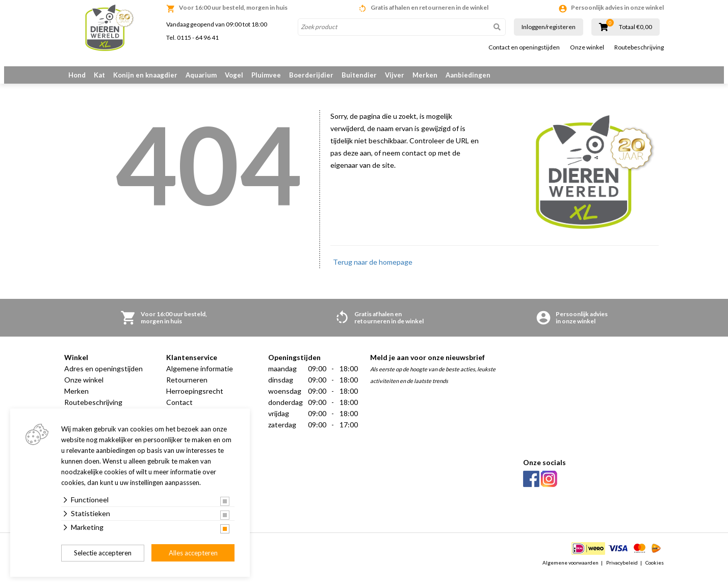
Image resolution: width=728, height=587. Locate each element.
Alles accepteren (193, 553)
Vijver (395, 75)
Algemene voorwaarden (570, 574)
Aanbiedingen (468, 75)
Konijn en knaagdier (145, 75)
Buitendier (359, 75)
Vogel (234, 75)
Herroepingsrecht (195, 402)
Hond (77, 75)
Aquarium (201, 75)
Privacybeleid (622, 574)
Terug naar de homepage (373, 273)
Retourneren (187, 391)
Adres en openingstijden (103, 380)
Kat (99, 75)
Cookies (655, 574)
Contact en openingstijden (524, 47)
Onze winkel (587, 47)
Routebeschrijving (639, 47)
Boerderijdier (311, 75)
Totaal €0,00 (635, 27)
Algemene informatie (200, 380)
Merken (425, 75)
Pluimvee (266, 75)
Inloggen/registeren (549, 27)
